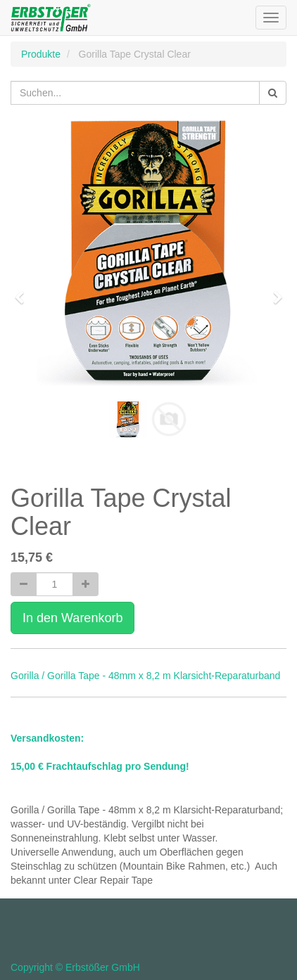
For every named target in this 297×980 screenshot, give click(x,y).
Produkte (41, 54)
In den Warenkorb (72, 618)
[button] (24, 291)
